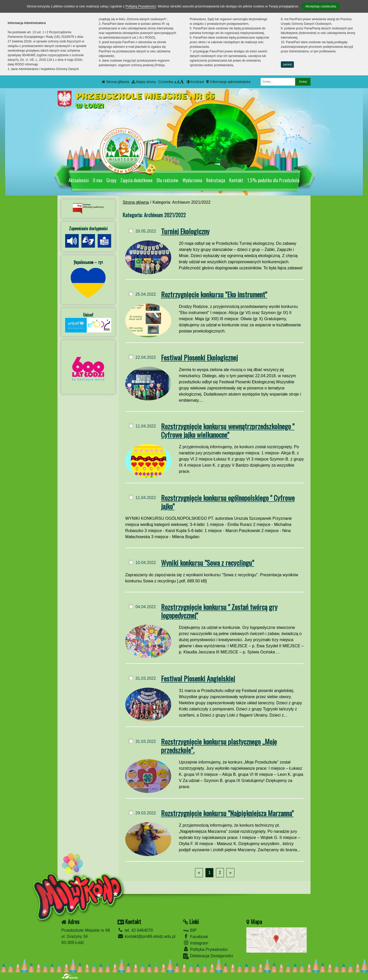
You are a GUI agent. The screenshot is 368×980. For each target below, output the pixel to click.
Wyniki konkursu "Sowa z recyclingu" (208, 563)
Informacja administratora (228, 82)
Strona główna (115, 82)
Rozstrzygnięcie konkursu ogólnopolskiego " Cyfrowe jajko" (228, 502)
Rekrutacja (216, 180)
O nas (97, 180)
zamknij (287, 65)
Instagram (196, 943)
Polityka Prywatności (205, 949)
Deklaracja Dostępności (208, 956)
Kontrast (195, 82)
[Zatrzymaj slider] (217, 167)
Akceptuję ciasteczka (321, 6)
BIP (190, 930)
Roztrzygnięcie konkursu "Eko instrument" (214, 294)
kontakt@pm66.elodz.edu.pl (146, 936)
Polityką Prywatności (141, 6)
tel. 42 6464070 (135, 930)
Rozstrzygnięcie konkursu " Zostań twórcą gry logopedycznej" (219, 611)
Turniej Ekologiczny (185, 231)
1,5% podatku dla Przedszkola (273, 180)
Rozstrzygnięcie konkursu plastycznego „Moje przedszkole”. (219, 746)
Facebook (195, 936)
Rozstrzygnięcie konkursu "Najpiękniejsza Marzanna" (227, 813)
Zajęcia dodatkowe (136, 180)
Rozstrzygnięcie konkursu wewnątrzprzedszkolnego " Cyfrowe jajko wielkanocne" (228, 430)
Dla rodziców (168, 180)
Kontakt (236, 180)
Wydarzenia (192, 180)
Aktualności (79, 180)
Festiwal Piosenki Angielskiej (198, 678)
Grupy (111, 180)
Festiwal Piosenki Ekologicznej (199, 357)
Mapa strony (144, 82)
